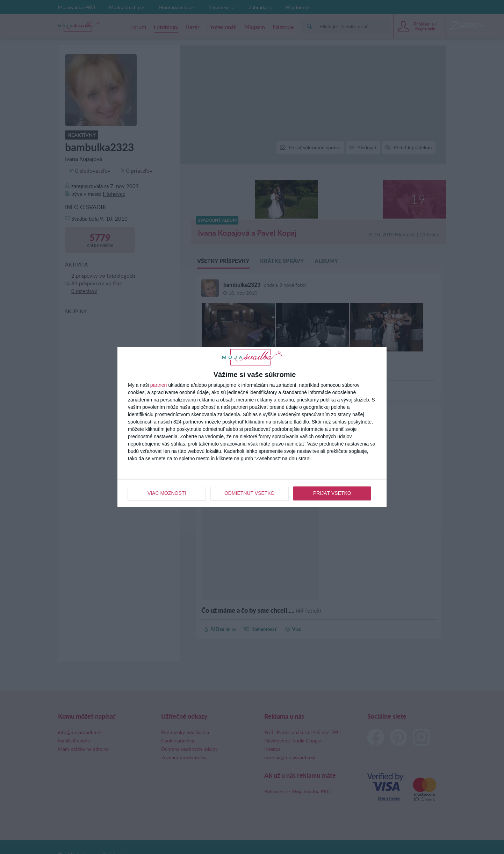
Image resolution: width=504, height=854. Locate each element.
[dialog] (252, 427)
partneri (159, 385)
